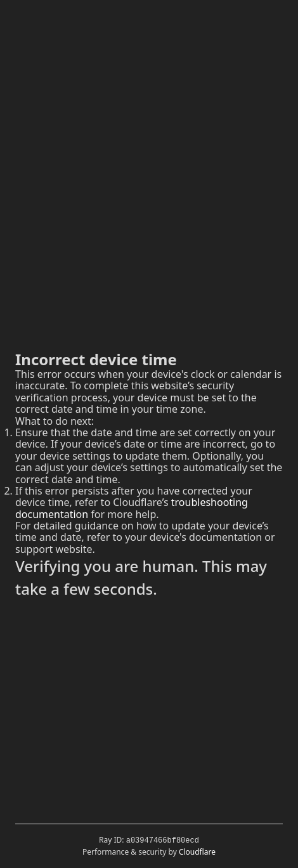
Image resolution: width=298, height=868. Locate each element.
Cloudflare (197, 852)
